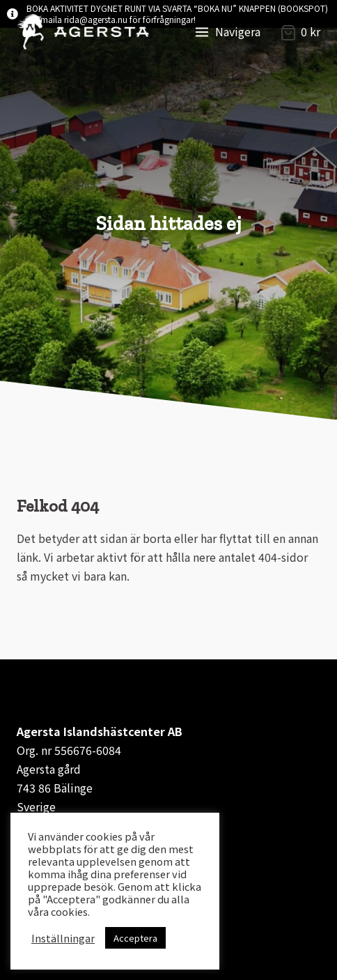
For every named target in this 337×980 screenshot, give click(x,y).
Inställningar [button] (63, 938)
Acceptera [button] (135, 938)
